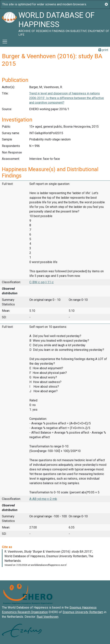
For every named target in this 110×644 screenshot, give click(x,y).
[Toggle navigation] (5, 42)
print (103, 50)
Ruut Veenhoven (48, 617)
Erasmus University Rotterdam (83, 612)
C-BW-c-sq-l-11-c (41, 282)
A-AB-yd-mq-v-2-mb (43, 499)
